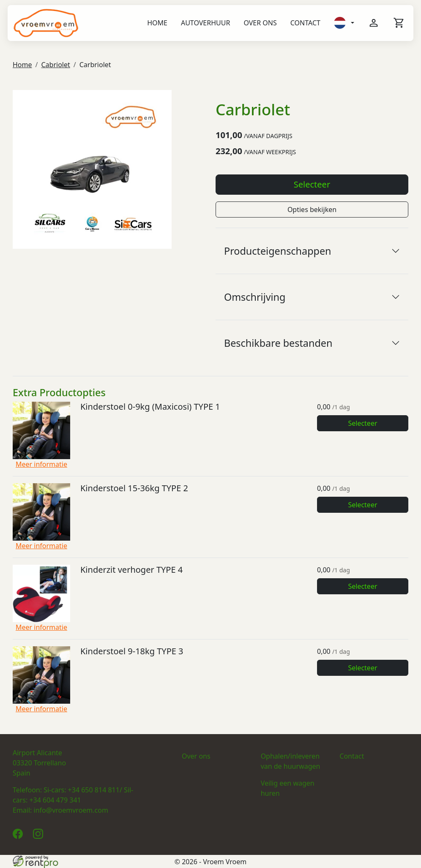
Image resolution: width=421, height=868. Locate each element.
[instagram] (40, 836)
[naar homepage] (46, 23)
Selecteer (312, 184)
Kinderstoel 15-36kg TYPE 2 (134, 488)
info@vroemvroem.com (71, 810)
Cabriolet (55, 65)
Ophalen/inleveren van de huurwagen (291, 761)
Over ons (260, 23)
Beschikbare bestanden (278, 343)
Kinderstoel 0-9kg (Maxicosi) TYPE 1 (150, 407)
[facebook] (19, 836)
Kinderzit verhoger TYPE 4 (131, 570)
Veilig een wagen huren (288, 788)
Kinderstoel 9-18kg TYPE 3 (132, 651)
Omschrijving (255, 297)
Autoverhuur (205, 23)
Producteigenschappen (278, 251)
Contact (305, 23)
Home (157, 23)
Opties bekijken (312, 210)
